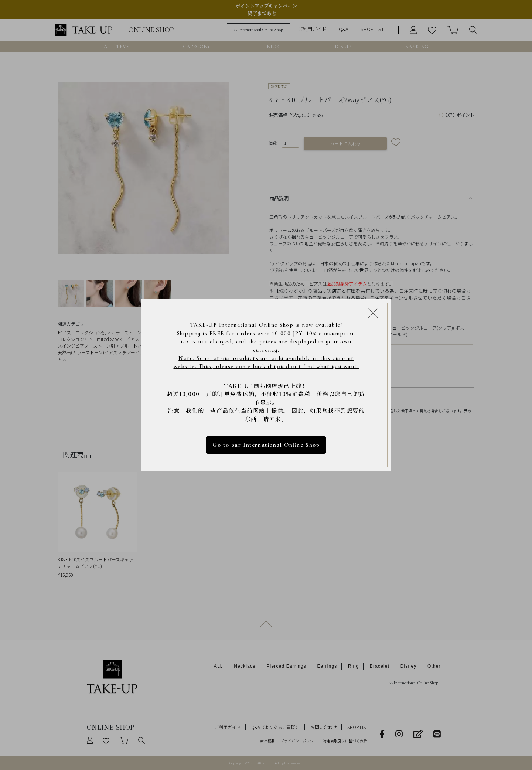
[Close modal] (373, 313)
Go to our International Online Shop (266, 445)
